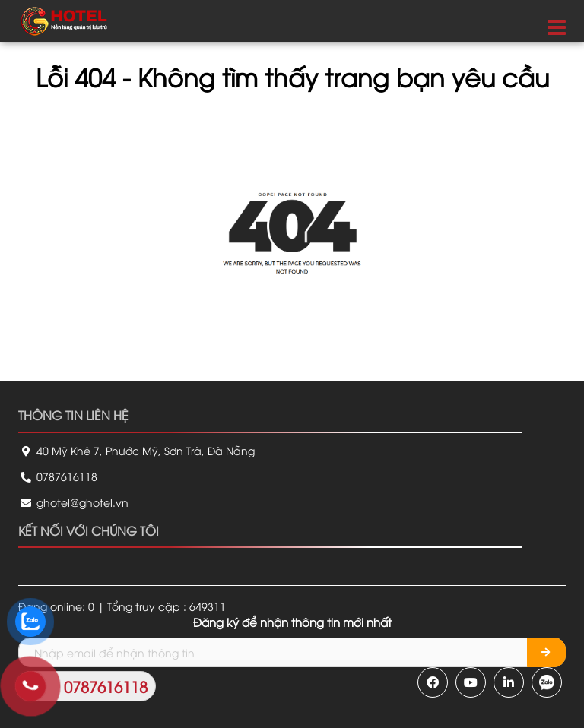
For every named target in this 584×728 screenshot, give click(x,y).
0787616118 (58, 476)
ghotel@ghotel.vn (73, 502)
